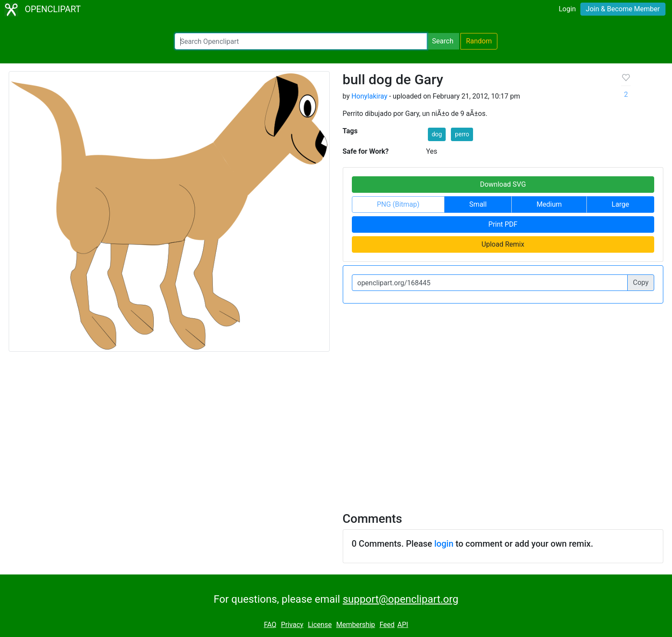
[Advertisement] (336, 426)
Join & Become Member (623, 9)
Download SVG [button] (503, 184)
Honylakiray (369, 96)
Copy (641, 282)
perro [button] (462, 134)
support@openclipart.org (401, 599)
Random (479, 41)
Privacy (292, 625)
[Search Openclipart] (301, 41)
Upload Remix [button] (503, 244)
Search (443, 41)
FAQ (270, 625)
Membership (356, 625)
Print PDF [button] (503, 224)
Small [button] (478, 204)
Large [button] (620, 204)
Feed (387, 625)
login (444, 544)
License (320, 625)
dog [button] (437, 134)
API (403, 625)
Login (567, 9)
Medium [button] (549, 204)
